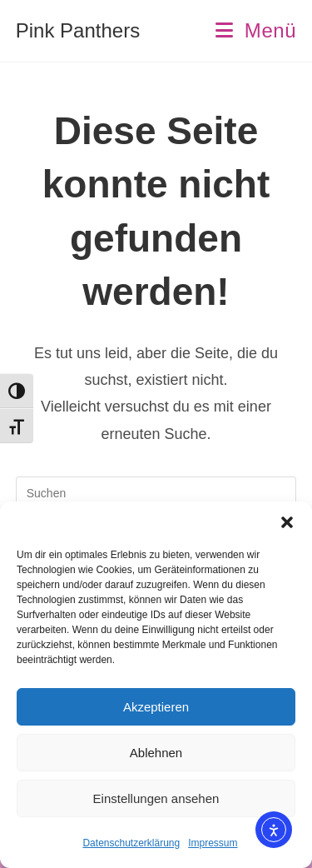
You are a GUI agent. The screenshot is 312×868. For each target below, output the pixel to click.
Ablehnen (156, 753)
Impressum (213, 843)
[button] (287, 522)
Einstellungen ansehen (156, 798)
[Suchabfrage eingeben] (156, 493)
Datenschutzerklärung (131, 843)
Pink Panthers (78, 30)
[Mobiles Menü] (256, 30)
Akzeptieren (156, 707)
